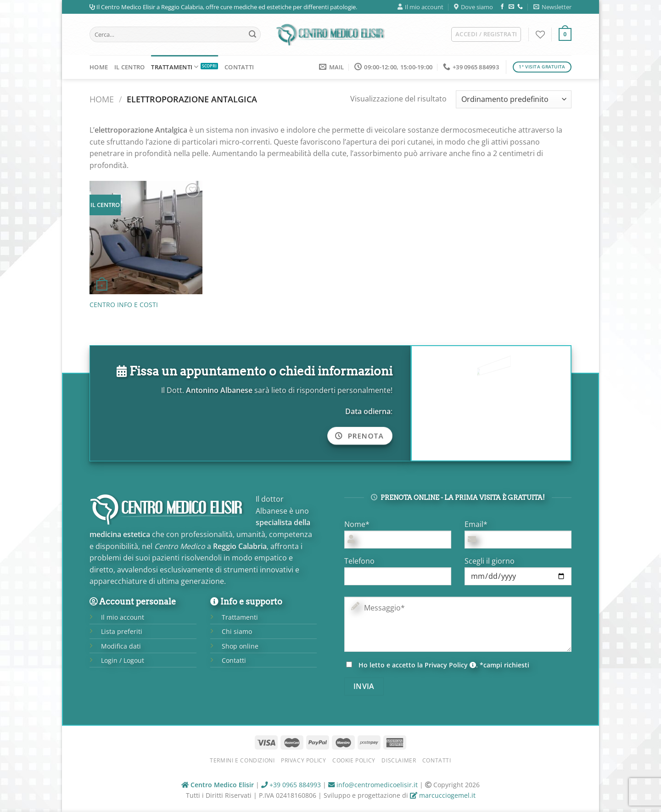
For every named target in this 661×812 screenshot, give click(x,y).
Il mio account (420, 7)
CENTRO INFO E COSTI (124, 305)
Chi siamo (237, 631)
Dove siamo (473, 7)
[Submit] (252, 34)
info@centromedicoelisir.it (373, 785)
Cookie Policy (354, 760)
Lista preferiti (122, 631)
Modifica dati (121, 646)
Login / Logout (123, 660)
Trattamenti (175, 67)
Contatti (239, 67)
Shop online (240, 646)
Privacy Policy (450, 665)
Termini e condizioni (242, 760)
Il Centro (129, 67)
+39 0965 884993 (291, 785)
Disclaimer (399, 760)
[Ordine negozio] (514, 99)
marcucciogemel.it (443, 795)
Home (99, 67)
